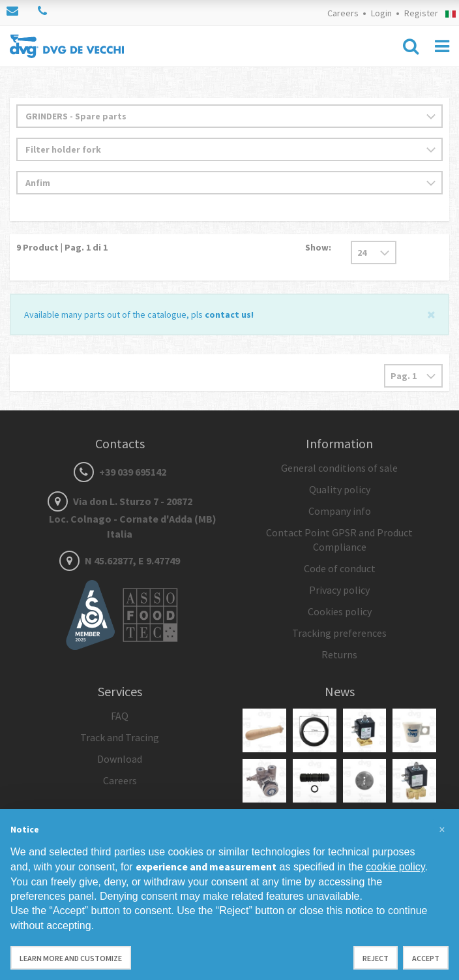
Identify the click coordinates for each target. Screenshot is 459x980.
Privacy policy (339, 590)
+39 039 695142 (120, 472)
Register (421, 13)
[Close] (431, 314)
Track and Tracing (120, 737)
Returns (339, 654)
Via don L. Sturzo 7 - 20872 (120, 517)
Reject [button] (376, 958)
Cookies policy (340, 611)
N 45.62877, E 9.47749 (120, 560)
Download (120, 759)
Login (381, 13)
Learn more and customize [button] (71, 958)
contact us (228, 314)
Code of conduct (340, 568)
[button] (442, 830)
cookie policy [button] (395, 867)
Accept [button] (426, 958)
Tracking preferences (339, 633)
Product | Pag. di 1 (62, 247)
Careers (343, 13)
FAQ (120, 716)
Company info (340, 511)
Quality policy (340, 489)
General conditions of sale (339, 468)
